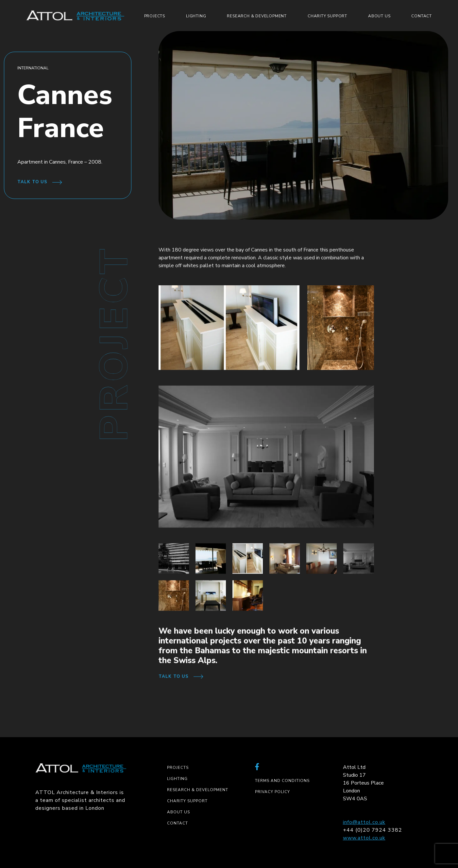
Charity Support (327, 16)
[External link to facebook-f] (257, 767)
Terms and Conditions (282, 781)
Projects (155, 16)
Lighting (196, 16)
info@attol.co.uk (364, 822)
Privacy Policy (272, 792)
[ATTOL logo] (75, 16)
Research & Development (257, 16)
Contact (422, 16)
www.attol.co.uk (364, 838)
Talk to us (32, 182)
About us (379, 16)
